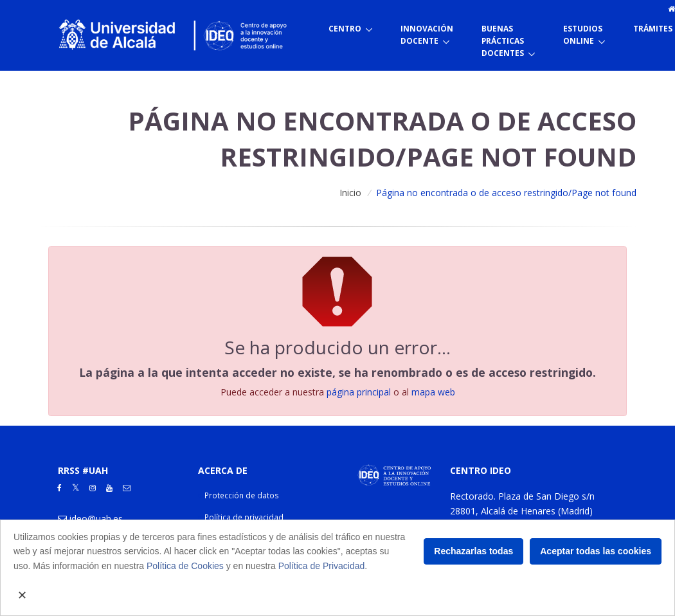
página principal (359, 392)
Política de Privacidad (322, 566)
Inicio (350, 193)
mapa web (433, 392)
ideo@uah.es (96, 519)
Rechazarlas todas (473, 551)
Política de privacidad (244, 517)
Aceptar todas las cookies (596, 551)
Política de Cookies (185, 566)
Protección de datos (242, 495)
